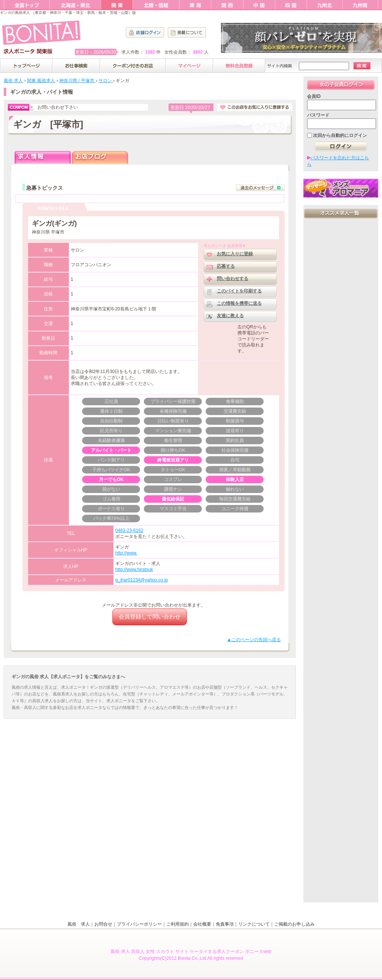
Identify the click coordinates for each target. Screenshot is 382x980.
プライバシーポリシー (139, 924)
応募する (226, 266)
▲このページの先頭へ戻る (254, 640)
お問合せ (103, 924)
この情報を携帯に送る (239, 303)
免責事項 (225, 924)
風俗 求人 (79, 924)
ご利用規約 (178, 924)
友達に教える (230, 316)
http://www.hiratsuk (134, 569)
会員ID (314, 96)
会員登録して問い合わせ (150, 617)
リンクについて (254, 924)
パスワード (318, 115)
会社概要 (202, 924)
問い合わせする (233, 279)
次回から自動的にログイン (340, 135)
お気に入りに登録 (235, 254)
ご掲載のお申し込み (294, 924)
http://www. (126, 553)
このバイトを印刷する (239, 291)
